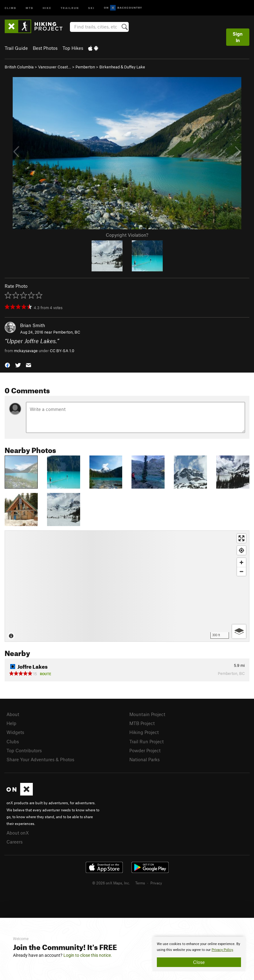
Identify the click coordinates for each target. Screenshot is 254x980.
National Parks (144, 759)
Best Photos (45, 48)
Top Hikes (73, 48)
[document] (199, 954)
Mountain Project (147, 714)
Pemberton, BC (67, 332)
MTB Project (142, 723)
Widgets (15, 732)
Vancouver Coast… (55, 67)
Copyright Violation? (127, 235)
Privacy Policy (222, 950)
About (13, 714)
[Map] (127, 586)
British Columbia (19, 67)
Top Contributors (24, 750)
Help (11, 723)
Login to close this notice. (88, 955)
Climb (11, 8)
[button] (7, 365)
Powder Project (145, 750)
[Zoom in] (241, 562)
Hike (47, 8)
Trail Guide (16, 48)
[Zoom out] (241, 571)
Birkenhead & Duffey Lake (122, 67)
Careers (15, 842)
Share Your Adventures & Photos (40, 759)
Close (199, 962)
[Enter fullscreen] (241, 538)
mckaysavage (26, 351)
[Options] (239, 631)
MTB (30, 8)
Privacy (156, 883)
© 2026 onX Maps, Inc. (111, 883)
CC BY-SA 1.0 (62, 351)
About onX (18, 833)
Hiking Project (144, 732)
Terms (140, 883)
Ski (91, 8)
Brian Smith (33, 325)
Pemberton (85, 67)
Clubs (13, 741)
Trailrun (70, 8)
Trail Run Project (146, 741)
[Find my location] (241, 550)
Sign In (238, 37)
